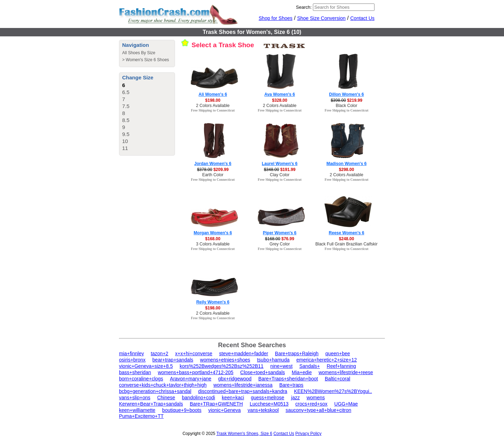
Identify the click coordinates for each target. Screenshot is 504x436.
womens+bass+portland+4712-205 (196, 372)
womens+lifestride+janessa (243, 385)
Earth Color (213, 175)
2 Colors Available (213, 106)
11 (125, 148)
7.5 (126, 106)
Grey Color (280, 244)
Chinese (166, 398)
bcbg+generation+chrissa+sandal (155, 391)
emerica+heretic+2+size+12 (327, 360)
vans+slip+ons (135, 398)
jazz (296, 398)
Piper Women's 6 (280, 233)
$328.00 (279, 100)
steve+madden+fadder (244, 353)
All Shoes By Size (139, 53)
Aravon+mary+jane (191, 379)
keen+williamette (137, 410)
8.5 (126, 120)
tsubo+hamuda (273, 360)
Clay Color (280, 175)
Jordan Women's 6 (213, 164)
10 (125, 141)
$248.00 (346, 239)
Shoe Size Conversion (321, 18)
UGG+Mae (346, 404)
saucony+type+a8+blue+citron (318, 410)
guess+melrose (268, 398)
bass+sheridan (135, 372)
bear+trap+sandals (173, 360)
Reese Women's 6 (346, 233)
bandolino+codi (199, 398)
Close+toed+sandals (262, 372)
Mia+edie (302, 372)
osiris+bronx (132, 360)
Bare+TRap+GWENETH (216, 404)
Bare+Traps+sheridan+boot (288, 379)
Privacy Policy (309, 434)
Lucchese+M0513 (269, 404)
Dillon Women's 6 (346, 94)
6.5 (126, 92)
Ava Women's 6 (280, 94)
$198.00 (213, 100)
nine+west (281, 366)
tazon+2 (160, 353)
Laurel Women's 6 (280, 164)
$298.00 (346, 170)
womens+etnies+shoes (225, 360)
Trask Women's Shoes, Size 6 (244, 434)
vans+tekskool (263, 410)
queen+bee (338, 353)
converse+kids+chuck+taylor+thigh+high (163, 385)
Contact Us (362, 18)
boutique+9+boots (182, 410)
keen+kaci (233, 398)
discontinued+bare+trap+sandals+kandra (243, 391)
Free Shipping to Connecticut (213, 110)
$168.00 (213, 239)
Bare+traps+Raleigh (297, 353)
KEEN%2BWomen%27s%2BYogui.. (333, 391)
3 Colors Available (213, 244)
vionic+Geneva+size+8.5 (146, 366)
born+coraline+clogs (141, 379)
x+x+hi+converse (194, 353)
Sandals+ (310, 366)
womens (316, 398)
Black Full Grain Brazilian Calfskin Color (352, 244)
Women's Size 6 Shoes (147, 60)
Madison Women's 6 (347, 164)
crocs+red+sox (311, 404)
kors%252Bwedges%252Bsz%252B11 (222, 366)
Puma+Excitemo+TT (141, 416)
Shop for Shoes (276, 18)
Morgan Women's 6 (213, 233)
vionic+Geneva (225, 410)
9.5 (126, 134)
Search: (304, 7)
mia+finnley (131, 353)
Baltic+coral (338, 379)
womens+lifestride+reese (346, 372)
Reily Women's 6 (213, 302)
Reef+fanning (341, 366)
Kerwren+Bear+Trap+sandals (151, 404)
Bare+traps (291, 385)
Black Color (346, 106)
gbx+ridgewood (235, 379)
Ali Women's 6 (213, 94)
